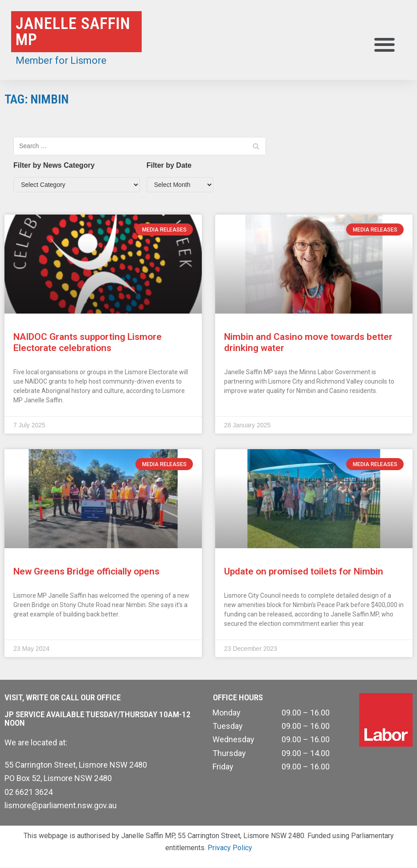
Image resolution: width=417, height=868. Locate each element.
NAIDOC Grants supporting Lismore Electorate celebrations (88, 342)
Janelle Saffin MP (73, 32)
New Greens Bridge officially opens (86, 571)
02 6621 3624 (29, 792)
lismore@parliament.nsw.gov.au (61, 805)
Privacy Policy (230, 848)
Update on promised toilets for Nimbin (304, 571)
